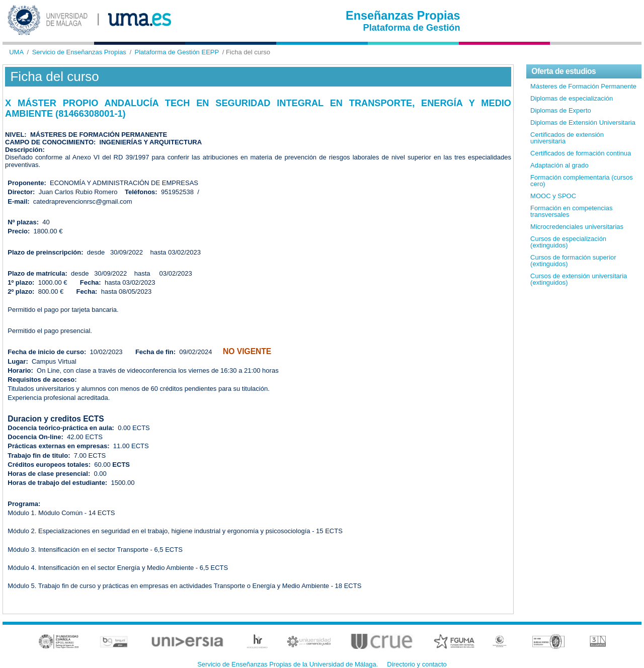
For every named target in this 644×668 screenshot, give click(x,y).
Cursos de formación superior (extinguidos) (573, 261)
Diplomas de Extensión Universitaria (583, 122)
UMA (16, 52)
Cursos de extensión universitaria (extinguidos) (579, 279)
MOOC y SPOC (553, 196)
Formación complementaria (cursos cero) (582, 181)
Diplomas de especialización (572, 98)
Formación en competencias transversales (571, 211)
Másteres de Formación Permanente (583, 86)
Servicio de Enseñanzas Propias (79, 52)
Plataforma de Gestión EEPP (177, 52)
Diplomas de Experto (561, 110)
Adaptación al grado (559, 165)
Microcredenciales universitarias (577, 227)
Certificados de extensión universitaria (567, 138)
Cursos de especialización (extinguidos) (568, 242)
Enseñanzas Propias (403, 16)
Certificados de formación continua (581, 153)
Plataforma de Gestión (412, 28)
